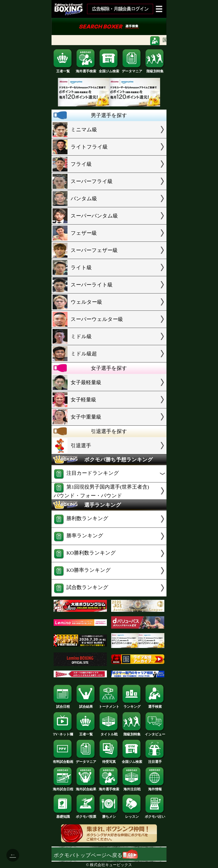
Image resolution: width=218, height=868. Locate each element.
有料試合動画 (63, 760)
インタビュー (155, 733)
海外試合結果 (86, 788)
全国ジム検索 (109, 70)
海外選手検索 (86, 70)
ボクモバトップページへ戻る (96, 855)
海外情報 (155, 788)
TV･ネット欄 (63, 733)
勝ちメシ (109, 815)
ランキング (132, 705)
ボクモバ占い (155, 815)
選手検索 (155, 705)
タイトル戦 (109, 733)
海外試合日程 (63, 788)
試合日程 (63, 705)
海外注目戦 (132, 788)
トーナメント (109, 705)
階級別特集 (155, 70)
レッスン (132, 815)
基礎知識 (63, 815)
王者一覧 (63, 70)
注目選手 (155, 760)
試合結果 (86, 705)
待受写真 (109, 760)
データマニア (132, 70)
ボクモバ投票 (86, 815)
